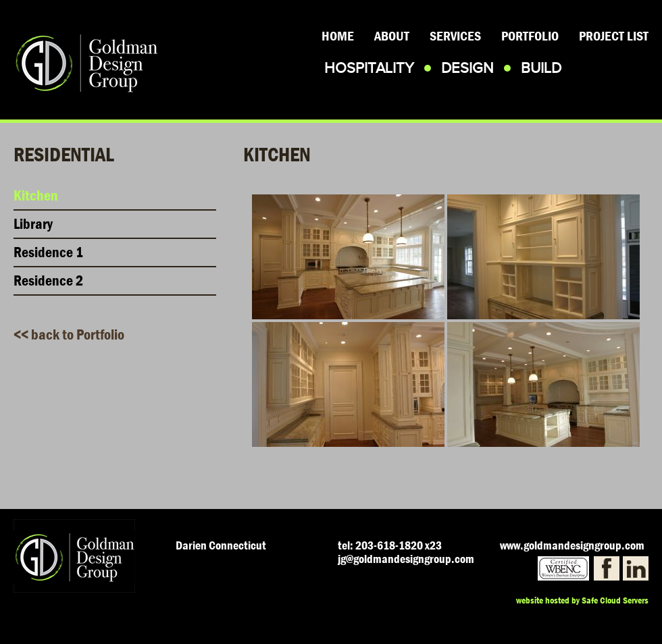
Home (338, 36)
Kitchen (36, 196)
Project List (614, 36)
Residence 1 (48, 252)
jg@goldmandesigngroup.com (406, 559)
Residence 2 (48, 281)
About (392, 36)
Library (33, 224)
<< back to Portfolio (69, 335)
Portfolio (530, 36)
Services (455, 36)
